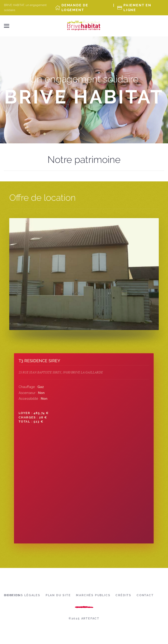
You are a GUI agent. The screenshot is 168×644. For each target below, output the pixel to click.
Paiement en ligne (137, 8)
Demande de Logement (75, 8)
